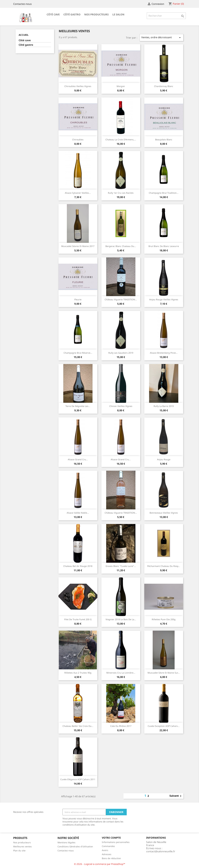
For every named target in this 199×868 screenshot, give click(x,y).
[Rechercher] (166, 16)
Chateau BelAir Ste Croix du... (78, 726)
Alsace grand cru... (78, 459)
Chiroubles (78, 140)
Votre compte (111, 838)
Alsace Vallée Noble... (78, 513)
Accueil (24, 35)
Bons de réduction (111, 858)
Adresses (107, 854)
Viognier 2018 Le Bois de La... (121, 619)
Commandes (108, 846)
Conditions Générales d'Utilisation (75, 846)
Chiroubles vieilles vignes (78, 86)
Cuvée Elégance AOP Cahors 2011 (78, 779)
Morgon (121, 86)
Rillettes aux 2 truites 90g (78, 673)
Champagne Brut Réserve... (78, 353)
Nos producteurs (96, 14)
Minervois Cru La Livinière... (121, 673)
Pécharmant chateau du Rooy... (164, 566)
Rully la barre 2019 (164, 406)
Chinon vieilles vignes (121, 406)
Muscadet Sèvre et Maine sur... (164, 673)
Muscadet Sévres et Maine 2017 (78, 246)
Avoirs (105, 850)
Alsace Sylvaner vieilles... (78, 193)
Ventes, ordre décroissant (162, 38)
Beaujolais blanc (164, 140)
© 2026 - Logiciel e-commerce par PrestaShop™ (100, 864)
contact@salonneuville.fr (161, 851)
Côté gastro (72, 14)
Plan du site (19, 851)
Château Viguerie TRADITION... (121, 299)
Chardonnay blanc (164, 86)
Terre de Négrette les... (78, 406)
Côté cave (53, 14)
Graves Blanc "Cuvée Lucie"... (121, 566)
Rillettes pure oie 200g (164, 619)
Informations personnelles (116, 842)
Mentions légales (66, 842)
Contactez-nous (22, 4)
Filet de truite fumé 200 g (78, 619)
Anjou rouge (164, 459)
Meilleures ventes (22, 846)
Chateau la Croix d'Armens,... (121, 140)
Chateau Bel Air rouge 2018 (78, 566)
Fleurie (78, 299)
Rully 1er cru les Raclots (121, 193)
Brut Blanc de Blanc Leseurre (164, 246)
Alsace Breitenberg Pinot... (164, 353)
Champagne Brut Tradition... (164, 193)
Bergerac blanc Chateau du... (121, 246)
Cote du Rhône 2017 (121, 726)
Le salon (118, 14)
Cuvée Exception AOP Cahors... (164, 726)
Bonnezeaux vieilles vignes (164, 513)
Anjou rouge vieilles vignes (164, 299)
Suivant (176, 796)
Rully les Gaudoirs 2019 (121, 353)
